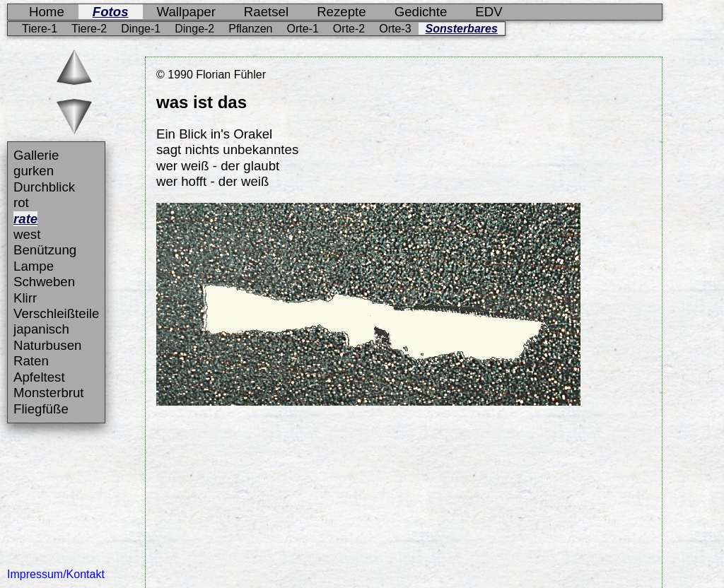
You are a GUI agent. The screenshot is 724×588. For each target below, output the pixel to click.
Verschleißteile (56, 313)
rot (21, 202)
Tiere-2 (89, 29)
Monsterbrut (49, 393)
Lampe (34, 266)
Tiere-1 (40, 29)
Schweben (44, 282)
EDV (489, 12)
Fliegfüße (41, 409)
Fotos (111, 12)
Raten (31, 361)
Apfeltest (39, 377)
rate (25, 219)
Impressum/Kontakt (56, 574)
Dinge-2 (194, 29)
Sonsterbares (462, 29)
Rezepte (341, 12)
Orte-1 (303, 29)
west (27, 234)
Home (47, 12)
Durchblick (44, 187)
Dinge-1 (141, 29)
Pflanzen (250, 29)
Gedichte (421, 12)
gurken (34, 171)
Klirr (25, 298)
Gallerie (36, 155)
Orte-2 (349, 29)
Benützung (45, 250)
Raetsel (266, 12)
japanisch (41, 329)
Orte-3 (395, 29)
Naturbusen (47, 345)
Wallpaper (186, 12)
